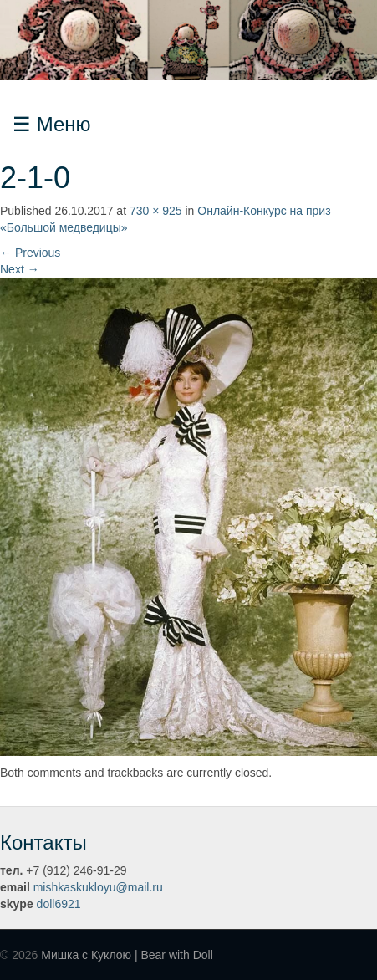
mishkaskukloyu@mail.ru (98, 887)
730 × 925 (156, 211)
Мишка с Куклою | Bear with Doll (127, 955)
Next (20, 269)
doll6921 (59, 904)
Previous (30, 253)
